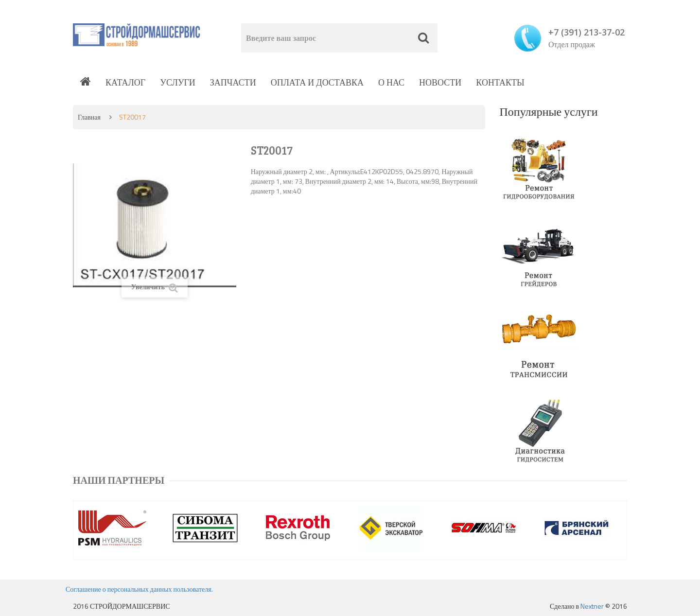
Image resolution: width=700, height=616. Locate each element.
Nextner (592, 606)
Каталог (125, 82)
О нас (391, 82)
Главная (89, 117)
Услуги (178, 82)
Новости (440, 82)
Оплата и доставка (317, 82)
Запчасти (233, 82)
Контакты (500, 82)
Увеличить (155, 287)
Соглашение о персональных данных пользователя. (139, 589)
